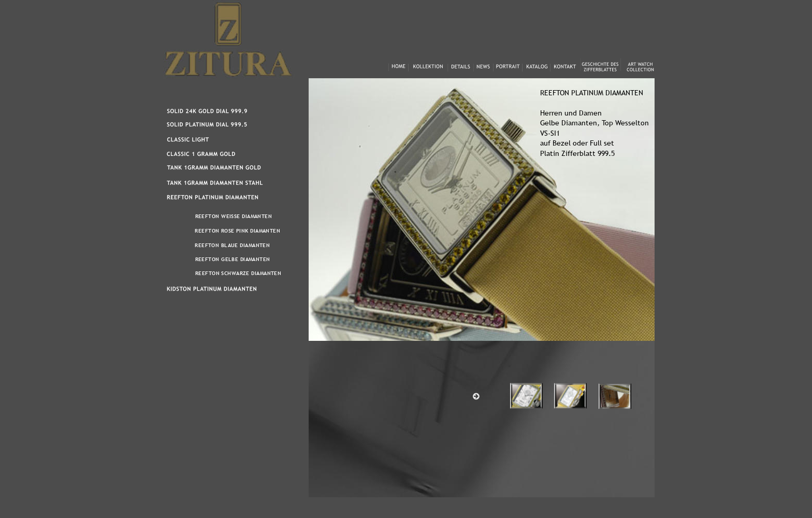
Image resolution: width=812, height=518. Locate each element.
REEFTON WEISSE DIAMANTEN (234, 216)
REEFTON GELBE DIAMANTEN (233, 259)
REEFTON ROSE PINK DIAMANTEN (237, 231)
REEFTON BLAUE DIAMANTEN (232, 245)
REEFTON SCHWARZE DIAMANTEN (238, 273)
